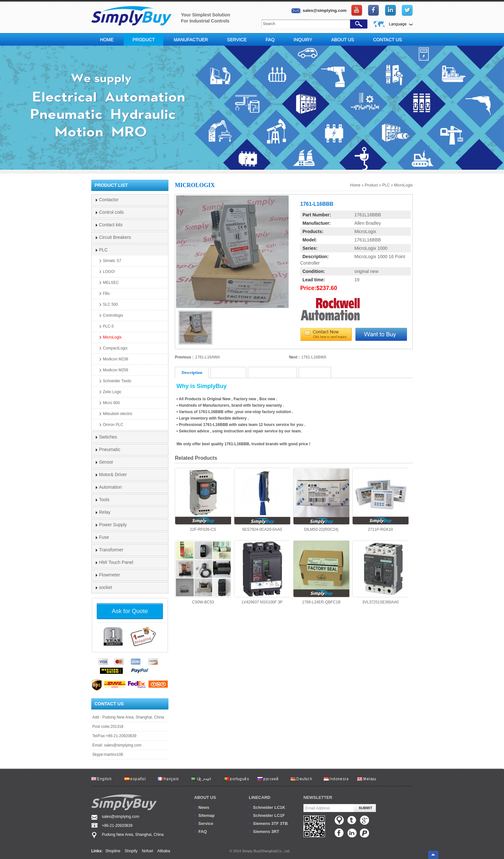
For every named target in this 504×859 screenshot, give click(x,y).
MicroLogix (403, 185)
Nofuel (147, 851)
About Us (342, 40)
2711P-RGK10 (380, 500)
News (204, 807)
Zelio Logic (112, 392)
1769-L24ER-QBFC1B (321, 572)
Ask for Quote (130, 611)
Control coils (111, 212)
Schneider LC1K (269, 807)
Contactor (109, 200)
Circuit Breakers (115, 237)
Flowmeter (109, 575)
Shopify (131, 851)
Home (107, 40)
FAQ (270, 40)
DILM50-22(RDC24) (321, 500)
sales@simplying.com (123, 745)
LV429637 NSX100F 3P (262, 572)
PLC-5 (108, 326)
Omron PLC (113, 425)
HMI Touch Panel (116, 562)
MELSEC (111, 283)
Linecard (260, 797)
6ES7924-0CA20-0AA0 (262, 500)
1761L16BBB (368, 215)
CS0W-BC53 (203, 572)
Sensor (106, 462)
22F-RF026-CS (203, 500)
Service (237, 40)
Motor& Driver (113, 475)
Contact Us (387, 40)
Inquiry (303, 40)
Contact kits (111, 225)
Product (144, 40)
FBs (106, 294)
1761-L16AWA (207, 357)
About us (205, 797)
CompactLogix (115, 348)
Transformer (111, 550)
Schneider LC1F (269, 815)
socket (105, 587)
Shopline (113, 851)
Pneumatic (110, 449)
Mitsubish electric (118, 414)
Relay (105, 512)
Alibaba (164, 851)
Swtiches (108, 437)
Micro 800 (111, 403)
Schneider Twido (117, 381)
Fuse (104, 537)
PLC (386, 185)
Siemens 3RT (266, 832)
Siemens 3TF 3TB (270, 823)
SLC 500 (110, 304)
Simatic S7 (112, 261)
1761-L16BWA (314, 357)
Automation (110, 487)
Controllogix (113, 315)
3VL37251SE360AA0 (380, 572)
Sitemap (207, 815)
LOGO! (109, 272)
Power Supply (113, 525)
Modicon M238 (116, 359)
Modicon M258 (116, 370)
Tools (104, 500)
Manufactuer (191, 40)
